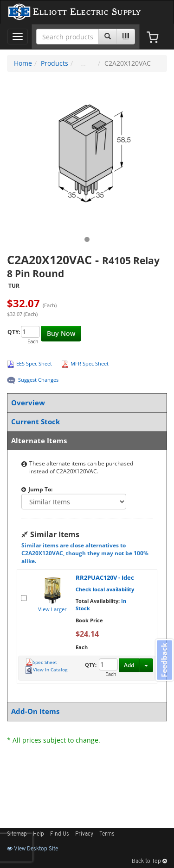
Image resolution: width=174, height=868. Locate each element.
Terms (107, 834)
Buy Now (61, 333)
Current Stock (85, 422)
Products (55, 63)
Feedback (164, 660)
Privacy (84, 834)
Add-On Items (85, 711)
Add (129, 665)
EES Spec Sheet (34, 363)
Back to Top (149, 862)
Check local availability (105, 589)
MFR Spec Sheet (90, 363)
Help (39, 834)
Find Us (60, 834)
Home (23, 63)
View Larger (52, 609)
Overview (85, 403)
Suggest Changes (38, 380)
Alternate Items (85, 441)
